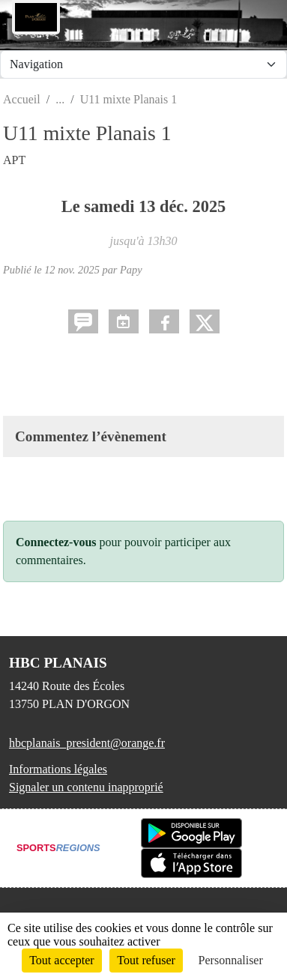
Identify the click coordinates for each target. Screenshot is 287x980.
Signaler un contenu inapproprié (86, 787)
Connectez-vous (56, 542)
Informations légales (58, 769)
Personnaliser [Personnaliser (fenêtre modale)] (231, 960)
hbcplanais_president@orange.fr (87, 743)
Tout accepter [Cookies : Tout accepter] (61, 960)
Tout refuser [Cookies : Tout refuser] (146, 960)
